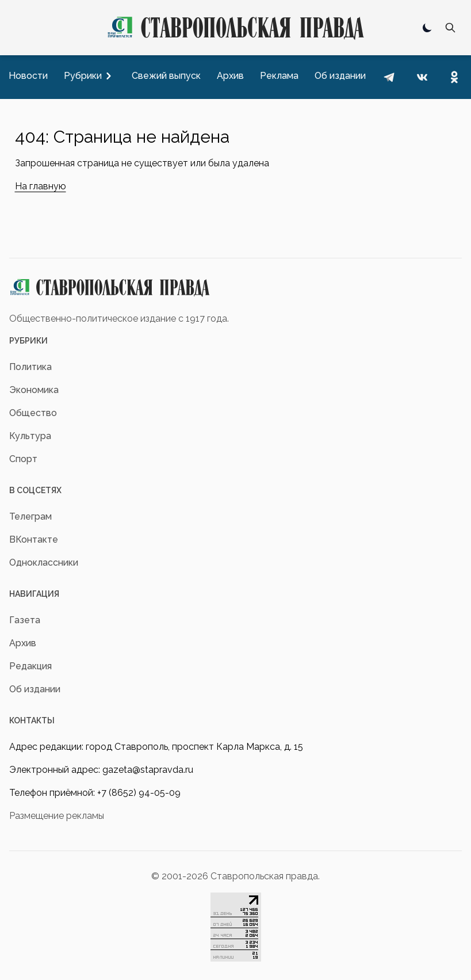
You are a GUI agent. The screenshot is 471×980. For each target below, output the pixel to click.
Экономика (34, 390)
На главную (41, 186)
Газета (25, 620)
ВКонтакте (34, 539)
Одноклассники (44, 563)
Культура (30, 436)
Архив (23, 643)
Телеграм (30, 516)
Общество (33, 413)
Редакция (30, 666)
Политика (30, 367)
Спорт (23, 459)
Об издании (35, 689)
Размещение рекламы (57, 816)
